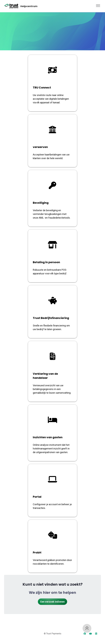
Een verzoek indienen (52, 602)
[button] (98, 5)
